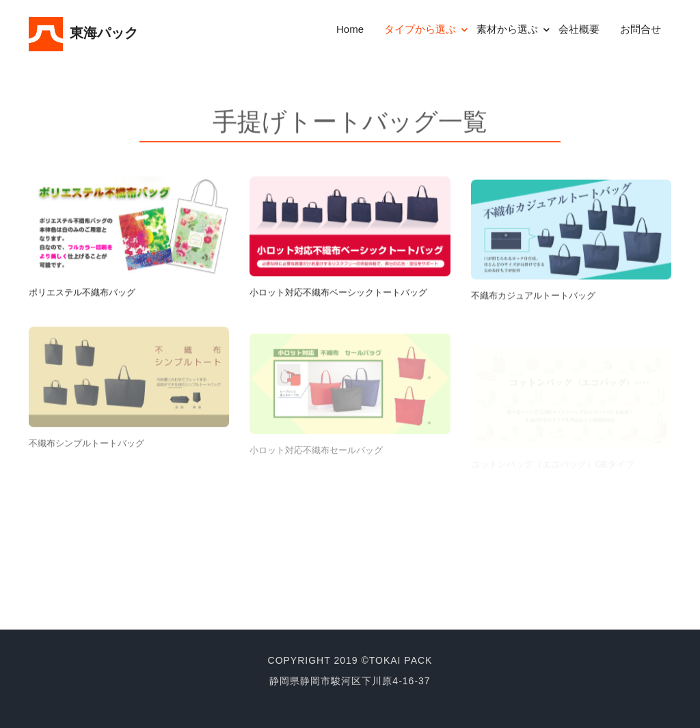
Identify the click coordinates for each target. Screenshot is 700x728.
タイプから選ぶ (420, 29)
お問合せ (641, 29)
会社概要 (579, 29)
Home (350, 29)
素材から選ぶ (507, 29)
